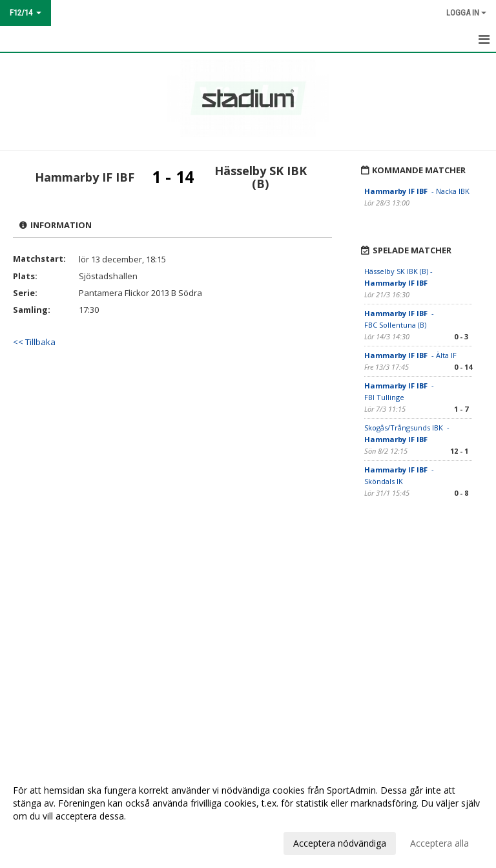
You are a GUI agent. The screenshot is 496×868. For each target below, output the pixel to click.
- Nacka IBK (417, 191)
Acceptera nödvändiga (340, 843)
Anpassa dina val (48, 842)
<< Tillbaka (34, 342)
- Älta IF (411, 355)
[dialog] (248, 816)
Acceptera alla (439, 843)
